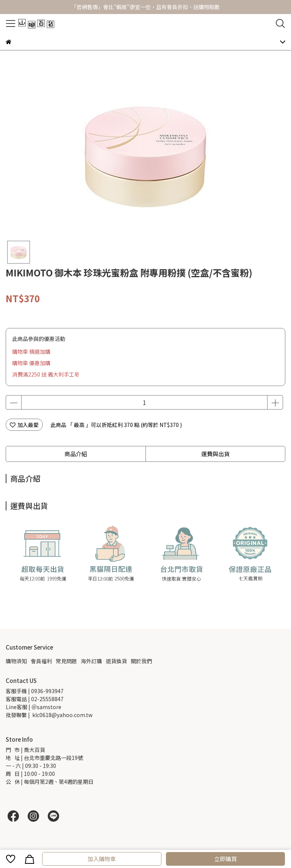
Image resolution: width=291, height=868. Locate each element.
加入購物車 (102, 859)
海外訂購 (91, 661)
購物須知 (16, 661)
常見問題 (66, 661)
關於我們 (141, 661)
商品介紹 (76, 454)
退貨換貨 (116, 661)
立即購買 (225, 859)
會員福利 (41, 661)
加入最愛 (24, 425)
